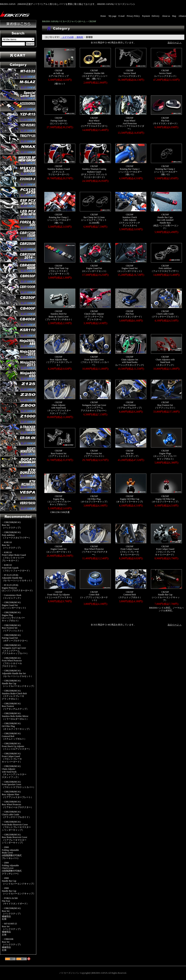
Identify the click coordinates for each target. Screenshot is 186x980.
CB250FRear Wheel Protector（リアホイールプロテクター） (94, 551)
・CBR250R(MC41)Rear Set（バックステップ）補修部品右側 (12, 914)
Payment (146, 16)
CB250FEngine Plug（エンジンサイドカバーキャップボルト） (59, 500)
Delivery (155, 16)
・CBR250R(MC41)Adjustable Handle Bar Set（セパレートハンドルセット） (17, 673)
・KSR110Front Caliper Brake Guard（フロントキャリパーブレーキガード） (14, 556)
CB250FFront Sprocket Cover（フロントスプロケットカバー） (94, 361)
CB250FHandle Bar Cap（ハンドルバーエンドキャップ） (165, 596)
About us (166, 16)
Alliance (182, 16)
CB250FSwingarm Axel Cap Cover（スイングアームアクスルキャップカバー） (94, 406)
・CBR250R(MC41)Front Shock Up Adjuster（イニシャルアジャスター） (16, 746)
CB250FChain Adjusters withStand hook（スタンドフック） (165, 361)
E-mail (122, 16)
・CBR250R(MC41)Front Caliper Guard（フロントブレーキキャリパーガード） (12, 758)
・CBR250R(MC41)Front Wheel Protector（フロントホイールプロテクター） (12, 662)
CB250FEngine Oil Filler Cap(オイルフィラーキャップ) (130, 499)
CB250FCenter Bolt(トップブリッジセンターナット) (94, 596)
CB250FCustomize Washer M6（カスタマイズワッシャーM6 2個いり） (94, 75)
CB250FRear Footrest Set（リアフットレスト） (165, 405)
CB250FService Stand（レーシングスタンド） (130, 73)
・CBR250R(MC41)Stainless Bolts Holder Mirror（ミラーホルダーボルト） (15, 716)
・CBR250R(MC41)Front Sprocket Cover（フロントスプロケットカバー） (19, 785)
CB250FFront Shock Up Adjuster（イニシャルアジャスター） (59, 595)
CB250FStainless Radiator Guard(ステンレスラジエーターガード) (59, 170)
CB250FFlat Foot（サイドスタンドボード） (165, 121)
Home (103, 16)
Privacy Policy (133, 16)
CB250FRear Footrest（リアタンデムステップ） (130, 405)
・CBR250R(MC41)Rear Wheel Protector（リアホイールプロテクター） (17, 804)
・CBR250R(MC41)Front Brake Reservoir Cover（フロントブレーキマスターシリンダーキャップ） (16, 826)
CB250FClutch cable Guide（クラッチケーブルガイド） (165, 314)
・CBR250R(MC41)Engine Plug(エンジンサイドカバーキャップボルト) (13, 617)
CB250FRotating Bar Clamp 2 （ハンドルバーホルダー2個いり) (130, 170)
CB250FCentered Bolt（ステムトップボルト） (130, 595)
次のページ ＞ (175, 43)
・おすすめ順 (67, 37)
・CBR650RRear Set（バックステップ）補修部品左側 (12, 945)
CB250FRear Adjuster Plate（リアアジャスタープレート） (59, 361)
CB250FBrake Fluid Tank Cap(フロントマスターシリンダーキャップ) (59, 270)
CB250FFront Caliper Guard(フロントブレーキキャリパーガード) (130, 551)
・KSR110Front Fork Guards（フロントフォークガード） (16, 568)
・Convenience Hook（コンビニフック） (12, 597)
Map (174, 16)
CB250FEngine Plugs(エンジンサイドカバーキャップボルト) (165, 455)
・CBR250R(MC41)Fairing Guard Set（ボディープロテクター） (15, 638)
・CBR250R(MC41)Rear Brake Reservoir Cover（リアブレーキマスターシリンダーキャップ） (15, 839)
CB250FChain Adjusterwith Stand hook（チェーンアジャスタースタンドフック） (59, 408)
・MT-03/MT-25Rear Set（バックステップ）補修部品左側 (12, 929)
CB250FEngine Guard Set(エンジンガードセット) (94, 268)
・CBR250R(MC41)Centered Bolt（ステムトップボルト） (14, 736)
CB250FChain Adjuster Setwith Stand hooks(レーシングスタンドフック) (130, 361)
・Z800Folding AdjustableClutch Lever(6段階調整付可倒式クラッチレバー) (12, 868)
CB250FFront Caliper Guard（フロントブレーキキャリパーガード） (165, 551)
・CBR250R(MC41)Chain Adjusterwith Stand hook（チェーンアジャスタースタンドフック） (14, 772)
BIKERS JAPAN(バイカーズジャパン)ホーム (64, 21)
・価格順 (79, 37)
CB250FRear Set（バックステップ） (130, 453)
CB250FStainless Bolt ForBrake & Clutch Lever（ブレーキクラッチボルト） (59, 315)
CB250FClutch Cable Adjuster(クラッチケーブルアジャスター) (94, 315)
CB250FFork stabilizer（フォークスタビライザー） (165, 268)
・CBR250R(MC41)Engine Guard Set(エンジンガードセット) (14, 605)
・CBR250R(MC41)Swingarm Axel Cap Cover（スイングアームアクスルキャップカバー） (15, 649)
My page (113, 16)
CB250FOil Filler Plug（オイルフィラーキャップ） (94, 499)
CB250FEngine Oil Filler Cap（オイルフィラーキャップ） (165, 499)
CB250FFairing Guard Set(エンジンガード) (59, 121)
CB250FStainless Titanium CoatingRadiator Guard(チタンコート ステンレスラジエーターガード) (94, 172)
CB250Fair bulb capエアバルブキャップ (59, 73)
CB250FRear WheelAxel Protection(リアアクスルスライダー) (94, 122)
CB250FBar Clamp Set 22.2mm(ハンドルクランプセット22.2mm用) (94, 219)
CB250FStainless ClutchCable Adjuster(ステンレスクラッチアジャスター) (130, 220)
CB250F (92, 21)
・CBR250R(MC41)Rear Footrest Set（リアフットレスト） (13, 628)
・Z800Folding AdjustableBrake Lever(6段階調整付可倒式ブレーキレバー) (12, 853)
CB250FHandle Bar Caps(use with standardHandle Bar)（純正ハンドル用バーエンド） (165, 221)
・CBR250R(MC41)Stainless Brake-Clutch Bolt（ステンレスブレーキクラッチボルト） (14, 695)
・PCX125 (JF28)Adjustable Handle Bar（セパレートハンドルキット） (17, 578)
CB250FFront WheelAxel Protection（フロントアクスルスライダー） (130, 123)
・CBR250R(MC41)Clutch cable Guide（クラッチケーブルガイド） (16, 814)
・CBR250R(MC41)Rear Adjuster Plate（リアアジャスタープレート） (17, 794)
